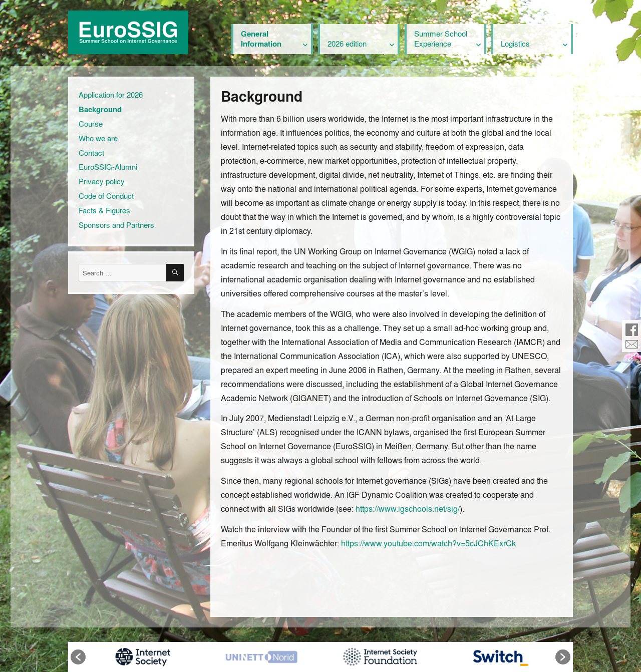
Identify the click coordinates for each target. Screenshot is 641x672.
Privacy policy (102, 181)
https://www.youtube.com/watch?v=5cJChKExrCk (428, 543)
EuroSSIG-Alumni (108, 167)
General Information (261, 39)
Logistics (515, 44)
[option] (142, 657)
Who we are (98, 138)
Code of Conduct (106, 196)
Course (91, 124)
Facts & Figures (104, 210)
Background (100, 109)
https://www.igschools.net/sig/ (408, 509)
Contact (91, 153)
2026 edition (347, 44)
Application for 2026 (111, 95)
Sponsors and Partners (116, 225)
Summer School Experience (441, 39)
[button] (78, 657)
